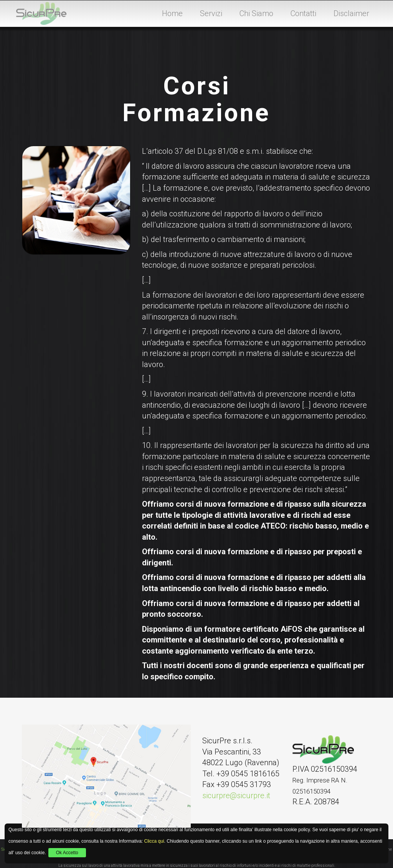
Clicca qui (154, 841)
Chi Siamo (256, 13)
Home (172, 13)
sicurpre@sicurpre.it (236, 796)
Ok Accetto (67, 853)
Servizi (211, 13)
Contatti (303, 13)
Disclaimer (351, 13)
